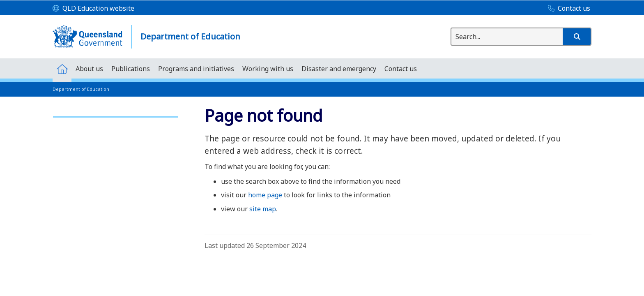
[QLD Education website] (93, 9)
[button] (577, 37)
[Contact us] (567, 9)
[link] (115, 113)
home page (265, 195)
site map (263, 209)
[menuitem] (62, 68)
